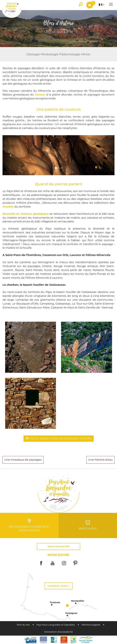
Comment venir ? (59, 586)
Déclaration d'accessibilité (59, 632)
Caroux (41, 95)
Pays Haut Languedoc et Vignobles (56, 625)
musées (8, 207)
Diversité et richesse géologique (26, 214)
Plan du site (23, 625)
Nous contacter (59, 547)
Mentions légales (91, 625)
